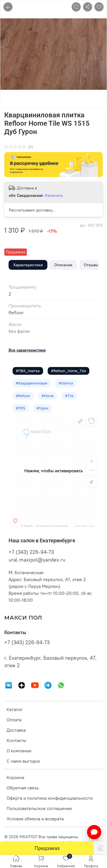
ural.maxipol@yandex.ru (37, 560)
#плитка (66, 383)
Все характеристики (27, 350)
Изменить (54, 195)
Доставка (16, 730)
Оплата (14, 720)
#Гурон (43, 408)
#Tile (69, 396)
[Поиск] (76, 7)
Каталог (15, 709)
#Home (48, 396)
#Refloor (23, 396)
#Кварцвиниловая (32, 383)
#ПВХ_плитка (28, 371)
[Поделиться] (88, 7)
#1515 (21, 408)
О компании (19, 751)
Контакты (16, 740)
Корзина (15, 777)
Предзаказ (47, 848)
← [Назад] (8, 7)
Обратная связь (23, 788)
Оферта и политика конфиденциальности (50, 798)
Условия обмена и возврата (35, 819)
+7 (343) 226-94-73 (31, 552)
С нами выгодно (23, 761)
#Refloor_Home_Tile (68, 371)
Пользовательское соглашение (39, 808)
